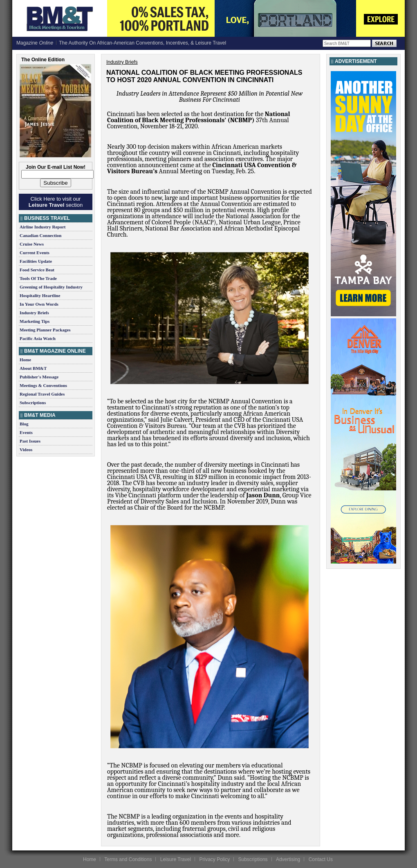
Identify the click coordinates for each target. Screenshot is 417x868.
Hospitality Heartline (40, 295)
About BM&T (33, 368)
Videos (26, 450)
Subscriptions (33, 403)
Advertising (288, 859)
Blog (24, 424)
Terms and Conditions (128, 859)
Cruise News (32, 244)
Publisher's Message (39, 377)
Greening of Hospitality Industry (51, 287)
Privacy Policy (214, 859)
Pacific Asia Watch (38, 338)
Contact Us (321, 859)
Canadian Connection (40, 235)
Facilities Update (36, 261)
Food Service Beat (37, 270)
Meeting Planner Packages (45, 330)
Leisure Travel (176, 859)
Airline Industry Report (43, 227)
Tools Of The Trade (38, 278)
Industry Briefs (34, 313)
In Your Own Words (39, 304)
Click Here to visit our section (56, 202)
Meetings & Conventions (43, 385)
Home (25, 360)
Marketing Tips (35, 321)
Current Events (35, 253)
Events (26, 432)
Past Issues (30, 441)
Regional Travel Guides (42, 394)
